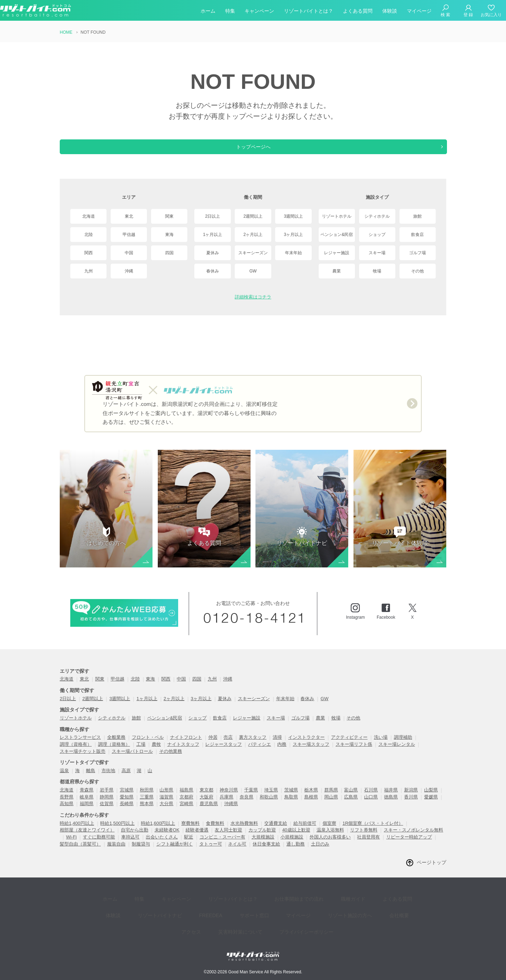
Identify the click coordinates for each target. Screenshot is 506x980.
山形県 (166, 797)
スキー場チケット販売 (83, 758)
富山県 (351, 797)
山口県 (371, 804)
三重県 (147, 804)
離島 (91, 778)
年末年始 (293, 253)
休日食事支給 (266, 851)
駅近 (189, 844)
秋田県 (147, 797)
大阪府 (206, 804)
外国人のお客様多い (330, 844)
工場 (141, 751)
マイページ (419, 12)
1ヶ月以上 (213, 235)
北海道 (89, 216)
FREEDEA (182, 913)
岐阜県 (87, 804)
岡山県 (331, 804)
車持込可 (130, 844)
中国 (129, 253)
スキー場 (377, 253)
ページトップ (432, 869)
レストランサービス (80, 744)
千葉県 (251, 797)
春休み (213, 271)
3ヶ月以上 (294, 235)
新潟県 (411, 797)
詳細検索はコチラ (253, 297)
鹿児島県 (209, 811)
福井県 (391, 797)
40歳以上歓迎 (296, 837)
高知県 (67, 811)
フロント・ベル (148, 744)
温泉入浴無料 (330, 837)
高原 (126, 778)
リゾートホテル (337, 216)
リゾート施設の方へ (306, 913)
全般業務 (116, 744)
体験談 (390, 12)
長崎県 (127, 811)
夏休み (213, 253)
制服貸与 (141, 851)
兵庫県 (226, 804)
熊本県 (147, 811)
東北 (129, 216)
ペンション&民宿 (337, 235)
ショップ (377, 235)
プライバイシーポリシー (281, 924)
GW (253, 271)
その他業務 (171, 758)
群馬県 (331, 797)
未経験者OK (167, 837)
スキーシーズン (253, 253)
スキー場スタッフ (311, 751)
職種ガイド (325, 903)
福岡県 (87, 811)
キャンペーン (259, 12)
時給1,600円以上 (158, 830)
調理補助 (403, 744)
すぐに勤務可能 (99, 844)
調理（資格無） (114, 751)
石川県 (371, 797)
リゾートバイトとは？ (309, 12)
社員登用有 (368, 844)
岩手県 (107, 797)
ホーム (208, 12)
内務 (282, 751)
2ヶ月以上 (253, 235)
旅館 (417, 216)
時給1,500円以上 (117, 830)
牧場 (377, 271)
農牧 (156, 751)
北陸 (89, 235)
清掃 (277, 744)
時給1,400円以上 (77, 830)
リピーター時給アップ (409, 844)
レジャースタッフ (223, 751)
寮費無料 (190, 830)
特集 (230, 12)
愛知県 (127, 804)
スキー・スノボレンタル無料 (413, 837)
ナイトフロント (186, 744)
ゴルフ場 (417, 253)
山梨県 (431, 797)
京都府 (186, 804)
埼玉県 (271, 797)
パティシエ (260, 751)
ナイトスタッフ (183, 751)
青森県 (87, 797)
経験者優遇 (197, 837)
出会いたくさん (162, 844)
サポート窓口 (221, 913)
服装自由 (116, 851)
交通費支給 (276, 830)
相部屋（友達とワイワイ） (87, 837)
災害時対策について (220, 924)
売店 (228, 744)
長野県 (67, 804)
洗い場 (381, 744)
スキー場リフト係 (354, 751)
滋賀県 (166, 804)
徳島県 (391, 804)
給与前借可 (305, 830)
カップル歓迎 (262, 837)
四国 (169, 253)
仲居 (213, 744)
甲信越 (129, 235)
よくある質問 (358, 12)
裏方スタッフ (253, 744)
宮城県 (127, 797)
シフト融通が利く (175, 851)
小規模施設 (292, 844)
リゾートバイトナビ (137, 913)
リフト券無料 (364, 837)
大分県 (166, 811)
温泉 (64, 778)
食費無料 (215, 830)
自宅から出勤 (135, 837)
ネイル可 (237, 851)
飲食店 (417, 235)
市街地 (108, 778)
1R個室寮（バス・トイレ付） (373, 830)
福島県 (186, 797)
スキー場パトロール (132, 758)
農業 (337, 271)
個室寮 (329, 830)
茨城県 (291, 797)
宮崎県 (186, 811)
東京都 (206, 797)
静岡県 (107, 804)
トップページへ (253, 147)
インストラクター (306, 744)
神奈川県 (229, 797)
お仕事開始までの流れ (276, 903)
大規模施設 (263, 844)
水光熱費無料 (244, 830)
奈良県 (246, 804)
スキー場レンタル (397, 751)
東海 (169, 235)
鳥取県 (291, 804)
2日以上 (213, 216)
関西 (89, 253)
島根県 (311, 804)
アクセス (382, 913)
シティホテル (377, 216)
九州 (89, 271)
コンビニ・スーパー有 (222, 844)
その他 (417, 271)
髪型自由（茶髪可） (80, 851)
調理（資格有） (76, 751)
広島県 (351, 804)
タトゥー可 (211, 851)
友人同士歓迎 (228, 837)
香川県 (411, 804)
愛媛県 (431, 804)
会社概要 (350, 913)
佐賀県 (107, 811)
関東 (169, 216)
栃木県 (311, 797)
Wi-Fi (71, 844)
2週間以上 (253, 216)
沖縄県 (231, 811)
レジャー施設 (337, 253)
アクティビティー (349, 744)
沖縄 (129, 271)
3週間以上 (294, 216)
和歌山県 (269, 804)
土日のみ (320, 851)
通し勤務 (296, 851)
